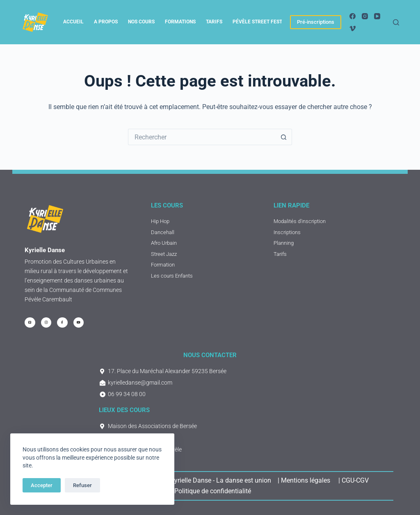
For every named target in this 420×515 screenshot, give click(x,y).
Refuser (82, 485)
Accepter (42, 485)
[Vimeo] (353, 28)
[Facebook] (353, 16)
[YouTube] (377, 16)
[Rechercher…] (202, 137)
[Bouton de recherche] (284, 137)
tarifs (214, 22)
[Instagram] (365, 16)
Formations (180, 22)
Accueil (73, 22)
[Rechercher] (396, 22)
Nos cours (141, 22)
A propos (106, 22)
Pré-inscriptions (316, 22)
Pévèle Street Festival (263, 22)
